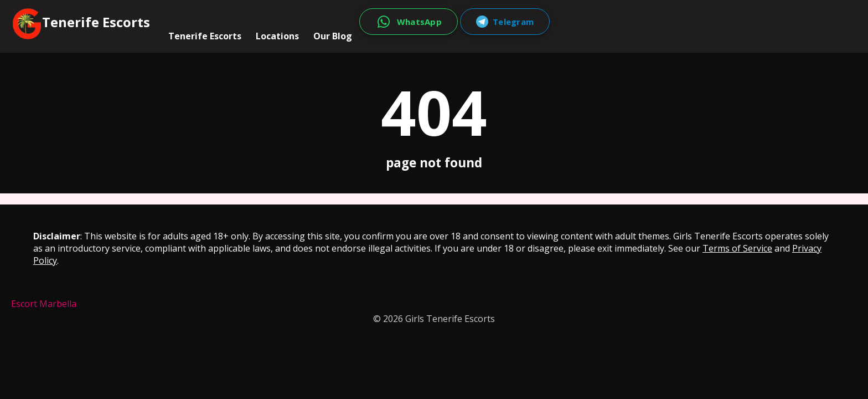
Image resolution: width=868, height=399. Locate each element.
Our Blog (333, 24)
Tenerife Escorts (205, 24)
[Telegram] (505, 22)
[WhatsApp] (409, 22)
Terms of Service (737, 243)
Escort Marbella (44, 299)
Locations (277, 24)
